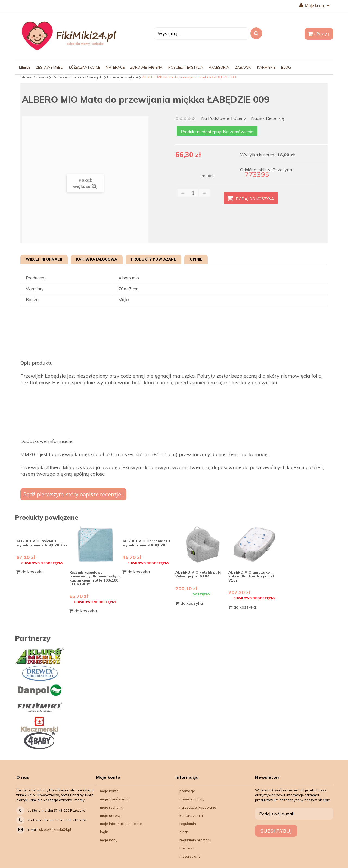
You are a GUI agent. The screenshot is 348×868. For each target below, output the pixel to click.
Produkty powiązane (153, 259)
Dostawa (187, 848)
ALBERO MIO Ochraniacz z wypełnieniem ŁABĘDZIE (147, 543)
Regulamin (188, 824)
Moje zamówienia (115, 799)
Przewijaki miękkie (122, 77)
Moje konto (314, 6)
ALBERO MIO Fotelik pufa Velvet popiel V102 (198, 574)
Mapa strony (190, 856)
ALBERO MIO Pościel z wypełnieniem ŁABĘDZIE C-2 (42, 543)
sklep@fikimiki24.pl (55, 829)
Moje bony (109, 840)
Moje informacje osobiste (121, 824)
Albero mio (129, 278)
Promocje (187, 791)
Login (104, 832)
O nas (184, 832)
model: (208, 176)
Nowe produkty (192, 799)
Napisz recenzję (268, 118)
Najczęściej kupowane (198, 807)
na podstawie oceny (224, 119)
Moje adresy (110, 815)
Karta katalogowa (97, 259)
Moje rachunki (112, 807)
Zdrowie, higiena (67, 77)
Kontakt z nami (192, 815)
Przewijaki (94, 77)
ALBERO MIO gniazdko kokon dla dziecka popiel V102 (251, 576)
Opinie (196, 259)
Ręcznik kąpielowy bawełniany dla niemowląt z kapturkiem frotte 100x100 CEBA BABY (95, 578)
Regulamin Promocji (195, 840)
